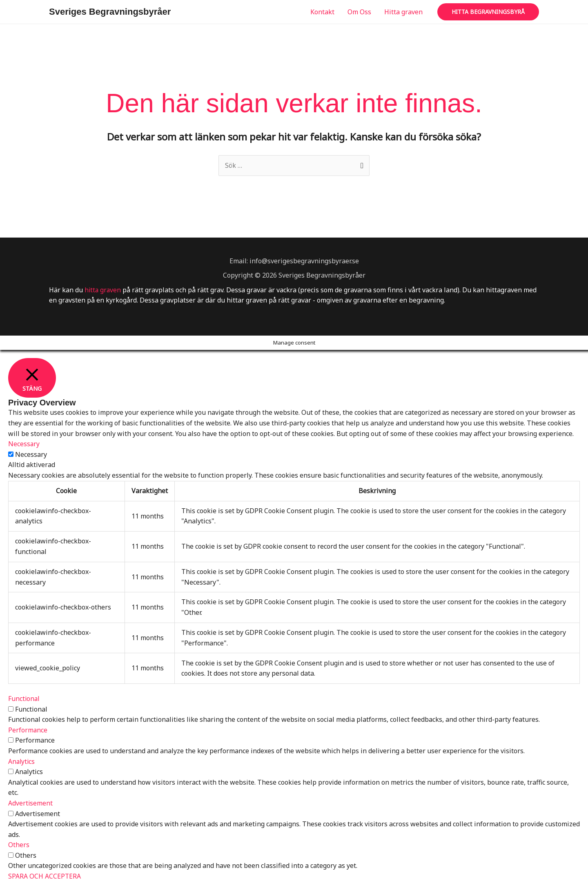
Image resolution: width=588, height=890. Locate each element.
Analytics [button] (22, 761)
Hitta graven (403, 12)
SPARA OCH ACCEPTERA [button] (45, 877)
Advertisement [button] (31, 803)
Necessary (31, 454)
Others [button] (19, 845)
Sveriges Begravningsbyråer (110, 12)
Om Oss (359, 12)
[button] (488, 12)
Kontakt (322, 12)
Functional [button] (24, 699)
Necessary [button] (24, 444)
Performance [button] (28, 730)
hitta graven (103, 290)
